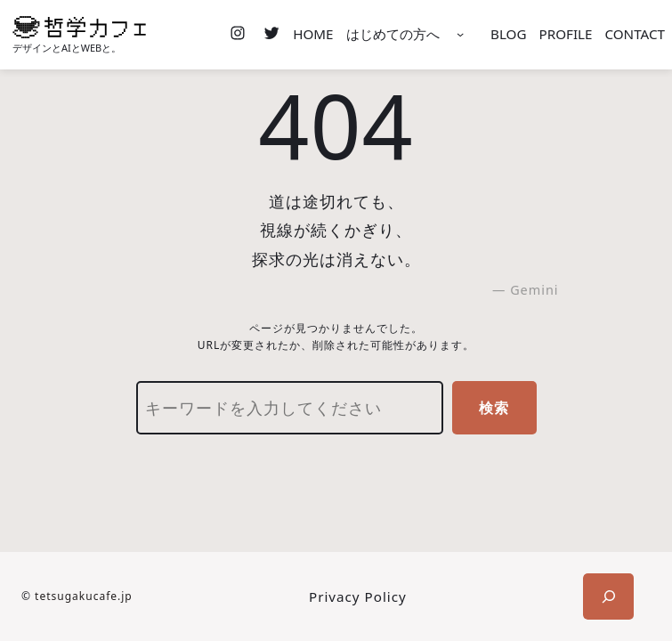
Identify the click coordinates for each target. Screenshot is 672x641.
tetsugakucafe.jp (84, 596)
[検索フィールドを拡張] (608, 596)
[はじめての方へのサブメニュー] (460, 35)
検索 (494, 408)
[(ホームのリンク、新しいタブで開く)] (79, 27)
